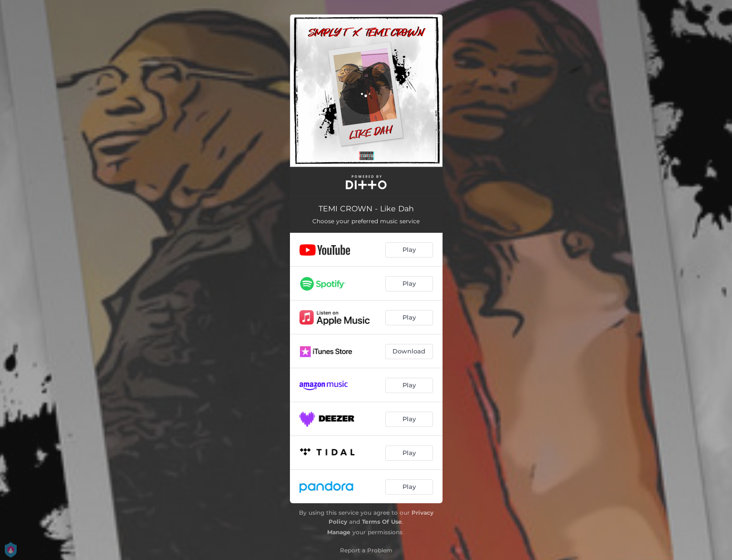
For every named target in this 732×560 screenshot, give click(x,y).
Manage (339, 532)
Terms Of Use (382, 522)
